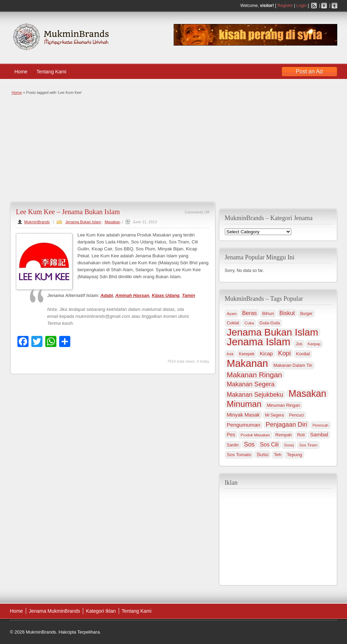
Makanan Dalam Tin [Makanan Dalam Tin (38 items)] (293, 365)
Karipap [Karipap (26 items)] (314, 344)
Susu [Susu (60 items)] (262, 454)
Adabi (107, 295)
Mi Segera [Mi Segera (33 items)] (275, 415)
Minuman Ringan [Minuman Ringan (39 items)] (283, 405)
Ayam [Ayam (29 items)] (232, 314)
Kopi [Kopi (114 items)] (284, 353)
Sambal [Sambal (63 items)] (319, 434)
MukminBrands (37, 222)
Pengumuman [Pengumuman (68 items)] (244, 425)
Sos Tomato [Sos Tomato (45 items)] (239, 455)
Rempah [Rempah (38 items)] (283, 435)
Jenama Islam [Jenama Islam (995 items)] (259, 342)
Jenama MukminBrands (54, 611)
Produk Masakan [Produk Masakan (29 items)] (255, 435)
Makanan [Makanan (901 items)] (248, 363)
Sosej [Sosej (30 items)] (289, 445)
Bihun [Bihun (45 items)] (268, 313)
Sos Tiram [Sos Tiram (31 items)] (308, 445)
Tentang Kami (55, 72)
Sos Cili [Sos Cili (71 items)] (269, 445)
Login (302, 6)
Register (285, 6)
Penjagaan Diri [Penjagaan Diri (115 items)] (287, 425)
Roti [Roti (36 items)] (301, 435)
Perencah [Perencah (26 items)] (321, 425)
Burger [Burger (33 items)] (306, 314)
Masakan (113, 222)
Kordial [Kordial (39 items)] (303, 354)
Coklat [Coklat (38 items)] (233, 323)
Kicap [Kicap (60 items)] (266, 353)
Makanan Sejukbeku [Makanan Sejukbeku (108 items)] (255, 395)
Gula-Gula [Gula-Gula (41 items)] (270, 323)
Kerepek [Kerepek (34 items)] (247, 354)
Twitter (334, 6)
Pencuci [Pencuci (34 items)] (297, 415)
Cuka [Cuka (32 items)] (249, 323)
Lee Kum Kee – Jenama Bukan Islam (68, 212)
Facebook (324, 6)
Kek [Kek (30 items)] (230, 354)
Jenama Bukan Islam (83, 222)
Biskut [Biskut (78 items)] (287, 313)
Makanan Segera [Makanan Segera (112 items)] (251, 384)
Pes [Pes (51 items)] (231, 435)
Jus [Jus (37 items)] (299, 344)
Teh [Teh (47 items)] (278, 455)
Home (21, 72)
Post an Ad (309, 71)
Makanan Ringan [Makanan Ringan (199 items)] (255, 375)
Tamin (189, 295)
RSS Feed (314, 6)
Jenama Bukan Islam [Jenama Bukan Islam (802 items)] (273, 332)
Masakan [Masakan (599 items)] (307, 394)
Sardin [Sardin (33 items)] (233, 445)
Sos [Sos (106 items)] (249, 444)
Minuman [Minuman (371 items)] (244, 404)
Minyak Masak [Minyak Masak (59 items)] (243, 415)
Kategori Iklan (101, 611)
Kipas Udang (165, 295)
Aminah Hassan (132, 295)
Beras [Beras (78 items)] (249, 313)
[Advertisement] (173, 148)
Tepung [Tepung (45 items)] (294, 455)
